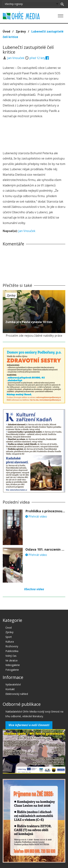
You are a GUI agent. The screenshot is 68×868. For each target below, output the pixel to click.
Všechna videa (34, 589)
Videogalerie (13, 665)
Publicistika (12, 651)
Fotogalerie (12, 670)
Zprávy (21, 31)
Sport (9, 637)
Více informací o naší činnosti (29, 725)
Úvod (6, 31)
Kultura (10, 642)
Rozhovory (12, 646)
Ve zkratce (12, 660)
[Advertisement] (34, 135)
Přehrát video (36, 516)
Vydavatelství (13, 684)
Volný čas (11, 656)
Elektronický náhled (17, 694)
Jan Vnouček (16, 58)
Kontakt (10, 689)
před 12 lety (37, 58)
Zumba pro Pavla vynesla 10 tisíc (29, 322)
